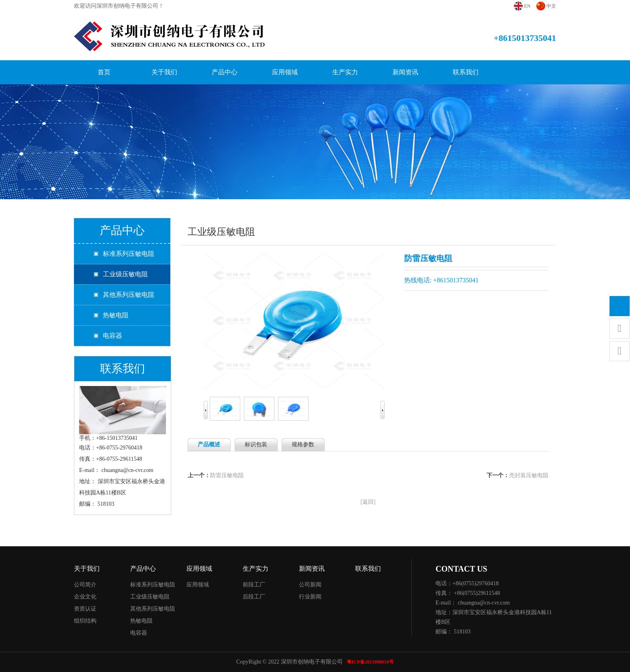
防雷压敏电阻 (227, 475)
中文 (551, 6)
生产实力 (345, 72)
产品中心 (225, 72)
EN (528, 6)
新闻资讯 (405, 72)
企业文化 (85, 597)
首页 (104, 72)
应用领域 (285, 72)
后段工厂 (254, 597)
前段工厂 (254, 585)
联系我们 (466, 72)
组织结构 (85, 621)
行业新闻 (310, 597)
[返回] (368, 502)
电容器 (112, 336)
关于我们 (164, 72)
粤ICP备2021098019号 (370, 662)
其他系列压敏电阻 (129, 295)
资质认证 (85, 609)
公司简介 (85, 585)
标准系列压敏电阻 (129, 254)
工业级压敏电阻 (125, 274)
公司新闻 (310, 585)
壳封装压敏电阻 (529, 475)
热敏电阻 (116, 315)
